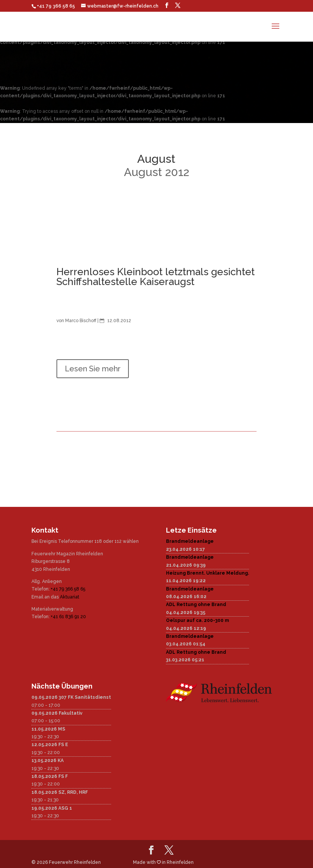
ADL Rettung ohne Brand (196, 605)
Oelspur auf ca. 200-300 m (197, 620)
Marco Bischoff (81, 321)
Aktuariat (70, 597)
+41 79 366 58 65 (68, 589)
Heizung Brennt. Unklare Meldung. (207, 573)
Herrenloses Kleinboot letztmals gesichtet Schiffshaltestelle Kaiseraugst (156, 277)
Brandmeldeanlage (190, 541)
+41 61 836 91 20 (68, 617)
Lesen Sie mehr (93, 369)
